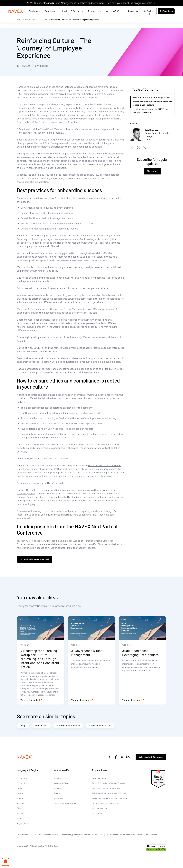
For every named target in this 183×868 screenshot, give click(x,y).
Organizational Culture (100, 726)
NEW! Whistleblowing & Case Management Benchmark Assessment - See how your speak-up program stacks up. (91, 3)
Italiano (20, 793)
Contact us (133, 17)
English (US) (22, 778)
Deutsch (20, 788)
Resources (94, 17)
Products (34, 17)
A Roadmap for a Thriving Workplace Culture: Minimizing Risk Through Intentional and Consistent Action (40, 659)
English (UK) (22, 783)
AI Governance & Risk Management (87, 653)
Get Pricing (148, 17)
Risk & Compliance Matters (36, 25)
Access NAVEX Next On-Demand (35, 559)
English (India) (23, 824)
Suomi (20, 819)
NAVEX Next (41, 726)
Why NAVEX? (112, 17)
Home (19, 25)
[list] (165, 9)
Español (20, 803)
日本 (19, 809)
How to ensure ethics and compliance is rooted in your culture (152, 103)
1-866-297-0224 (145, 9)
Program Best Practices (68, 726)
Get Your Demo (166, 17)
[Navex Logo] (16, 17)
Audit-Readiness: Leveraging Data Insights (140, 653)
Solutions (50, 17)
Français (21, 799)
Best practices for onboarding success (151, 97)
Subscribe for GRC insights (151, 757)
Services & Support (71, 17)
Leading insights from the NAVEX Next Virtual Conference (151, 111)
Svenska (20, 813)
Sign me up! (152, 171)
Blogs (23, 726)
